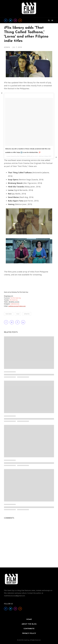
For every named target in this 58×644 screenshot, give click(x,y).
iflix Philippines (22, 156)
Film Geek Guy (14, 300)
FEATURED (9, 314)
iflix (18, 314)
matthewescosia (15, 304)
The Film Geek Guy (16, 298)
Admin (7, 47)
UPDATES (27, 314)
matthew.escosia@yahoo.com (17, 306)
